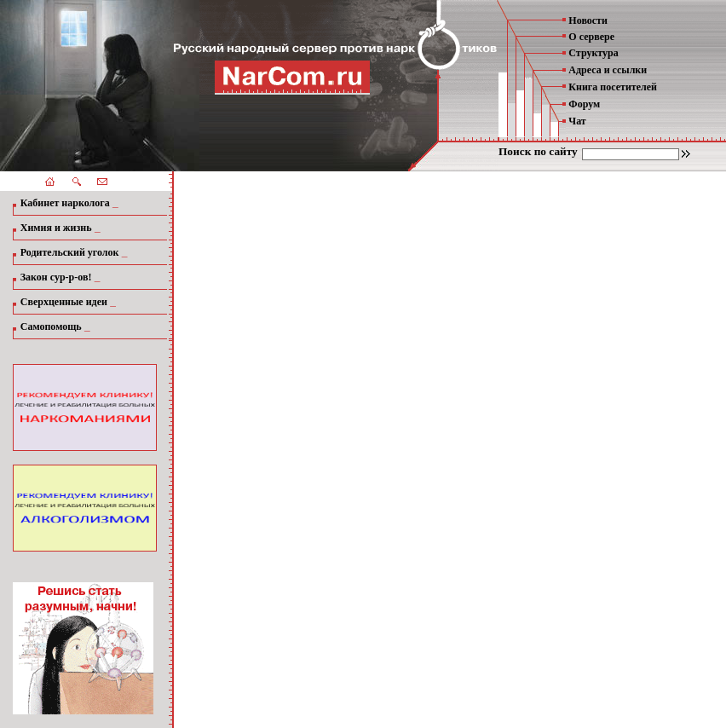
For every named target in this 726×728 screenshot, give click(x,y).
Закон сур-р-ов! (56, 277)
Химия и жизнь (56, 228)
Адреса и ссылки (608, 70)
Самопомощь (51, 326)
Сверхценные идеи (64, 302)
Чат (577, 121)
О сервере (591, 37)
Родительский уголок (70, 252)
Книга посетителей (613, 87)
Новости (588, 20)
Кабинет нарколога (65, 203)
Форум (584, 104)
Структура (593, 53)
